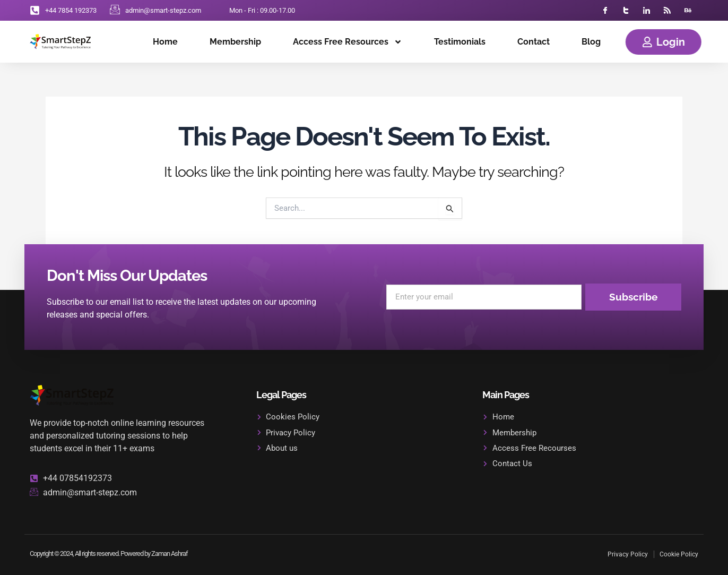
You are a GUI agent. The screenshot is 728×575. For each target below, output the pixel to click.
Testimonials (460, 42)
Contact (534, 42)
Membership (235, 42)
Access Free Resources (348, 42)
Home (165, 42)
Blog (591, 42)
